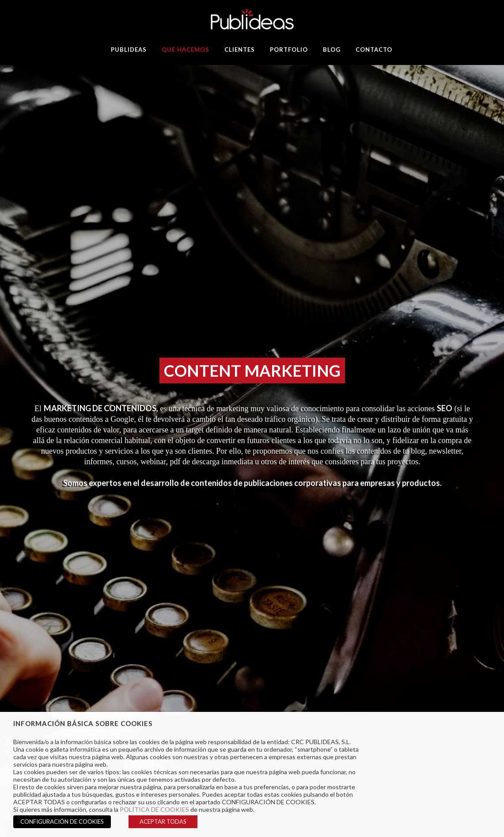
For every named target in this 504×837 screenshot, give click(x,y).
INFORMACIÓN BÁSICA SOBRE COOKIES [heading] (83, 723)
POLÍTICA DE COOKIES (154, 809)
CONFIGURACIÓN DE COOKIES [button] (62, 822)
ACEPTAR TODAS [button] (163, 822)
